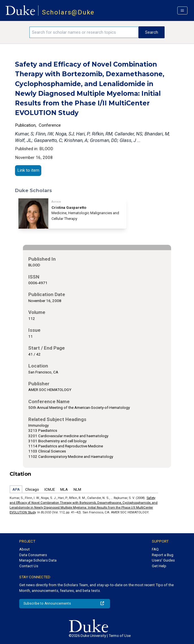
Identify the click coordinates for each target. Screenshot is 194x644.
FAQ (155, 549)
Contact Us (29, 566)
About (24, 549)
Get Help (159, 566)
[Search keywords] (84, 32)
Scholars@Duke (68, 12)
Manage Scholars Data (38, 560)
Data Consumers (33, 555)
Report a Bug (163, 555)
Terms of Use (120, 636)
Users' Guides (163, 560)
